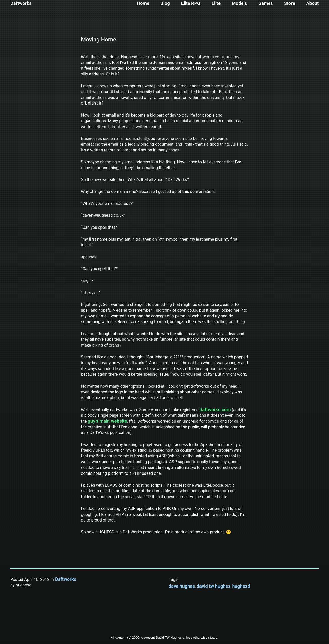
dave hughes (182, 586)
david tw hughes (213, 586)
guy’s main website (108, 421)
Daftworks (21, 3)
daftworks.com (215, 409)
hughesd (241, 586)
